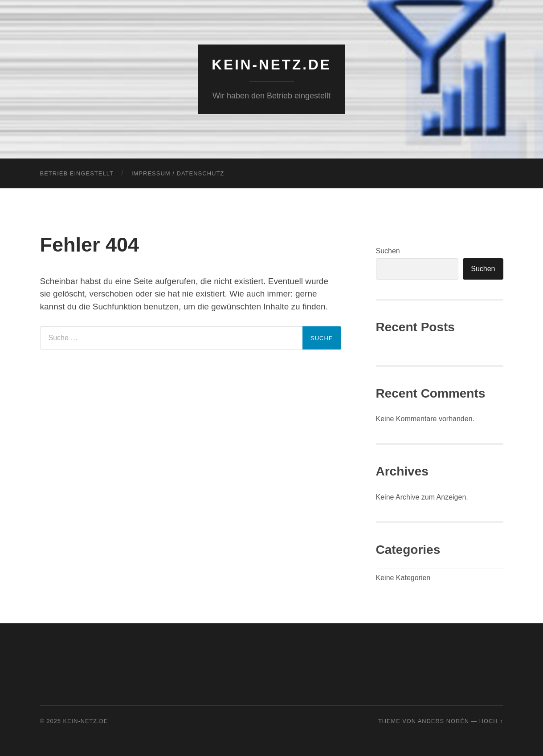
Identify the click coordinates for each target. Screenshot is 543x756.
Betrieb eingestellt (77, 173)
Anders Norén (443, 721)
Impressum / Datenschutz (178, 173)
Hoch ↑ (491, 721)
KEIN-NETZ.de (271, 65)
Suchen (388, 251)
